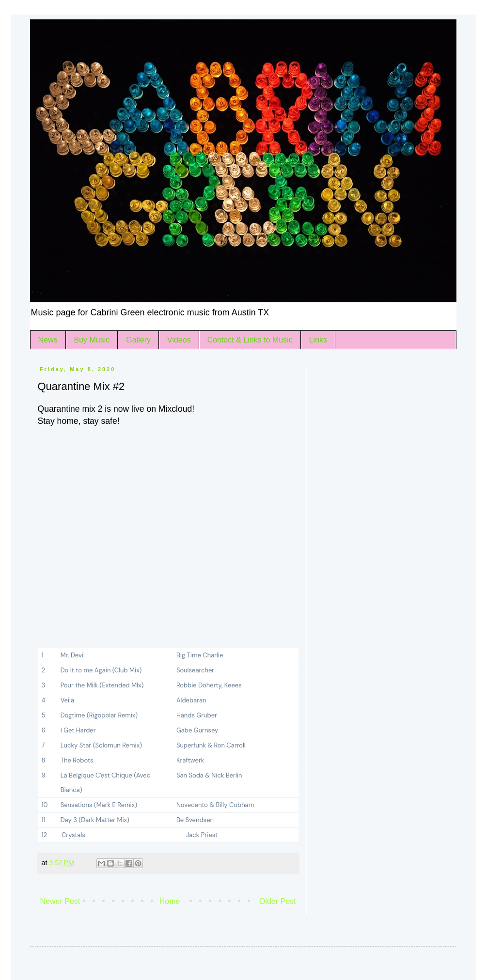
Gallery (138, 340)
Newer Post (60, 901)
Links (318, 340)
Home (170, 901)
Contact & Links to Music (250, 340)
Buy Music (92, 340)
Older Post (278, 901)
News (48, 340)
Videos (179, 340)
